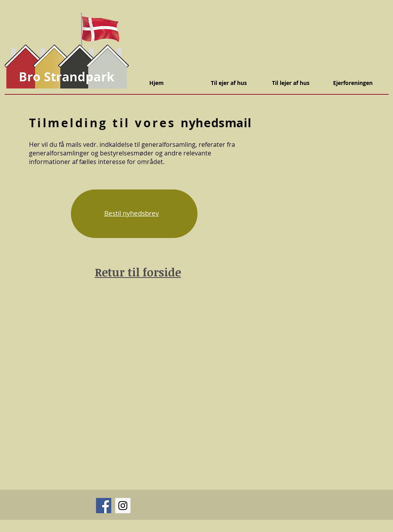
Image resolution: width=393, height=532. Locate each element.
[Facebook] (104, 506)
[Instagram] (123, 506)
